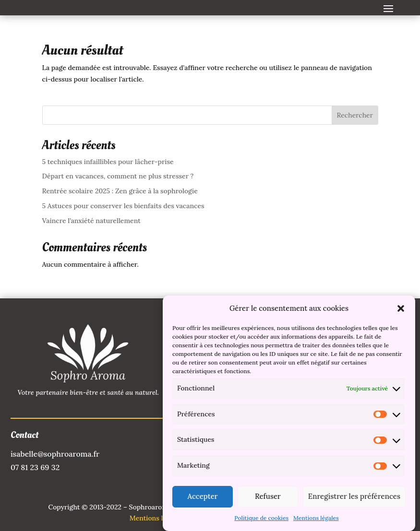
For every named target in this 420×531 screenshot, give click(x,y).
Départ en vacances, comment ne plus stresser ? (118, 176)
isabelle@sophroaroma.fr (55, 454)
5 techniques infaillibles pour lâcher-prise (108, 162)
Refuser (268, 499)
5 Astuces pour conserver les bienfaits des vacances (123, 206)
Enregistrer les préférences (354, 499)
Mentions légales (316, 521)
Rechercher (355, 115)
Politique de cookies (261, 521)
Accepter (202, 499)
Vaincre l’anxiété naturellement (91, 221)
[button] (401, 311)
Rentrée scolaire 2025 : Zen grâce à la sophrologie (120, 191)
